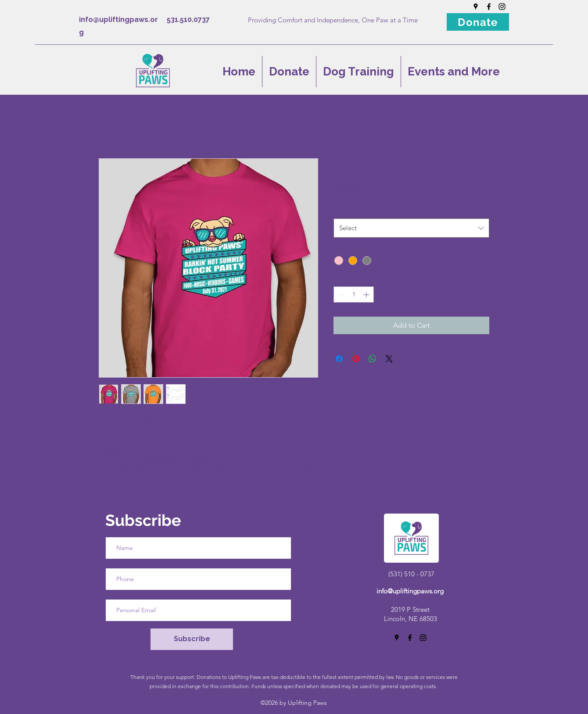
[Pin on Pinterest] (356, 359)
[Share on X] (389, 359)
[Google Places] (476, 7)
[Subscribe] (192, 639)
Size (341, 210)
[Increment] (367, 295)
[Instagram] (502, 7)
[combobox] (411, 228)
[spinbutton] (354, 295)
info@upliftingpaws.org (410, 591)
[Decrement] (340, 295)
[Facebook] (489, 7)
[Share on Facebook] (339, 359)
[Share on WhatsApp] (373, 359)
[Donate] (478, 22)
